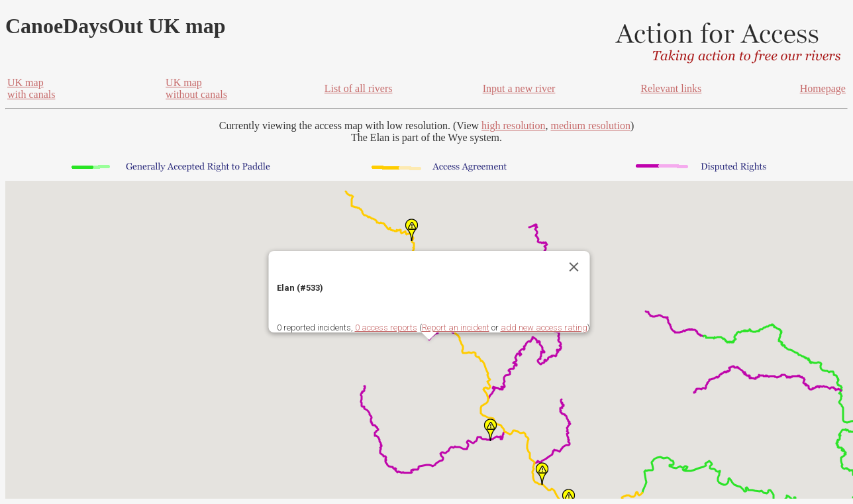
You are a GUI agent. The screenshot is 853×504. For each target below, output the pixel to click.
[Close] (574, 267)
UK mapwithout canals (196, 88)
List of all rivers (359, 88)
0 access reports (386, 328)
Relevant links (671, 88)
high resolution (513, 126)
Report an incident (456, 328)
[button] (490, 430)
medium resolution (590, 126)
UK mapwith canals (31, 88)
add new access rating (544, 328)
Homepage (823, 88)
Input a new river (519, 88)
